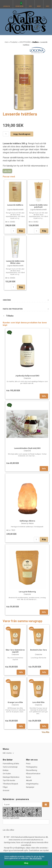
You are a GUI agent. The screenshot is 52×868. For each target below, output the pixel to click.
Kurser (29, 777)
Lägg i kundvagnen (22, 134)
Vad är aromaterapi (10, 767)
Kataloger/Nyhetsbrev (11, 777)
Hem (7, 42)
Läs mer (7, 171)
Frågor (5, 787)
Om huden (7, 774)
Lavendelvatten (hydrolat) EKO (27, 448)
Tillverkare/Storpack (10, 784)
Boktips (6, 770)
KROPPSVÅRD (25, 42)
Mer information (36, 858)
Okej (26, 863)
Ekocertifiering (32, 770)
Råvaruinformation (33, 774)
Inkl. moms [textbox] (7, 753)
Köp (21, 231)
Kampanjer (30, 787)
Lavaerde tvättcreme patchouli (38, 206)
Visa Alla (45, 732)
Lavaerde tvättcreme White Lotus (15, 262)
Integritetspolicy (32, 784)
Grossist (6, 790)
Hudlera (36, 42)
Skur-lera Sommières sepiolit (15, 651)
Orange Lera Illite (15, 702)
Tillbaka (8, 316)
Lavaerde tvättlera (15, 205)
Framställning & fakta (11, 764)
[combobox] (9, 753)
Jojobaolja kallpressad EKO (27, 376)
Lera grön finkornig (27, 592)
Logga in (7, 6)
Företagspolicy (32, 767)
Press (28, 764)
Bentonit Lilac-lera (38, 650)
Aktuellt (29, 780)
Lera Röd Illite (38, 702)
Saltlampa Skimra (27, 521)
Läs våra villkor (8, 830)
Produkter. (14, 42)
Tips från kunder (9, 780)
